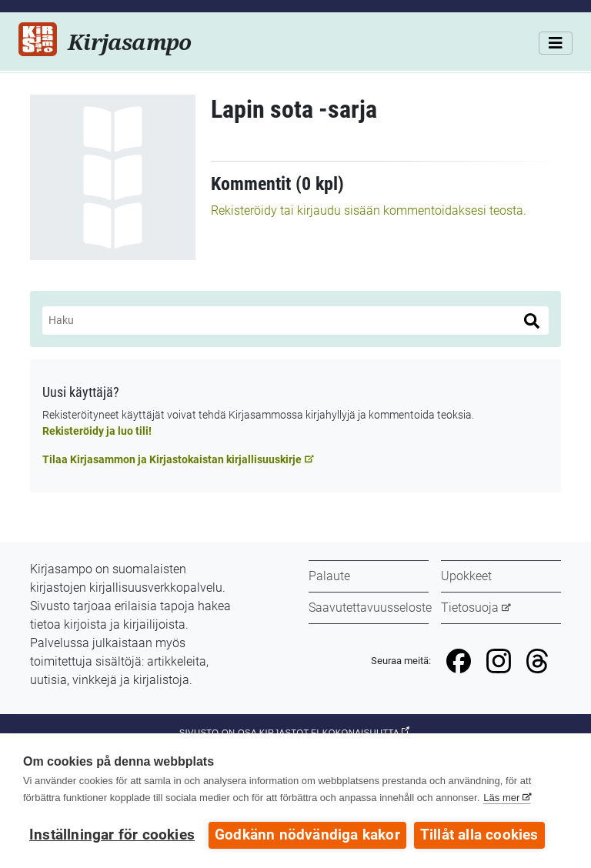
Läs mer (501, 798)
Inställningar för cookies (112, 835)
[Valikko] (556, 43)
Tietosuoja (470, 608)
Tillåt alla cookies (479, 835)
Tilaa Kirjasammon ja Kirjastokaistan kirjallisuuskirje (172, 459)
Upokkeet (466, 576)
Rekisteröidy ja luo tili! (97, 431)
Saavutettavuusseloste (370, 608)
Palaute (329, 576)
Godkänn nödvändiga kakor (307, 835)
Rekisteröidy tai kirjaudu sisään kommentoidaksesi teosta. (369, 210)
